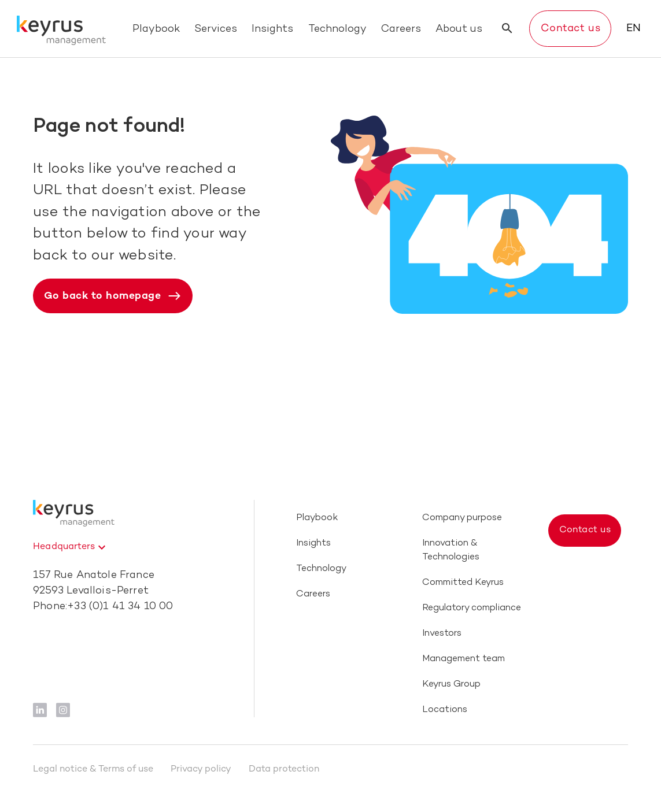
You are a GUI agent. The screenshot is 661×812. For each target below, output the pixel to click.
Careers (401, 29)
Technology (337, 29)
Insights (272, 29)
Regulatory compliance (472, 608)
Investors (442, 634)
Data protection (284, 770)
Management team (464, 659)
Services (216, 29)
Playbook (156, 29)
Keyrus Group (451, 685)
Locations (445, 710)
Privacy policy (201, 770)
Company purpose (462, 518)
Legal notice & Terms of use (93, 770)
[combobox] (71, 547)
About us (459, 29)
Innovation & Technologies (451, 550)
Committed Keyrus (463, 583)
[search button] (507, 29)
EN (634, 29)
